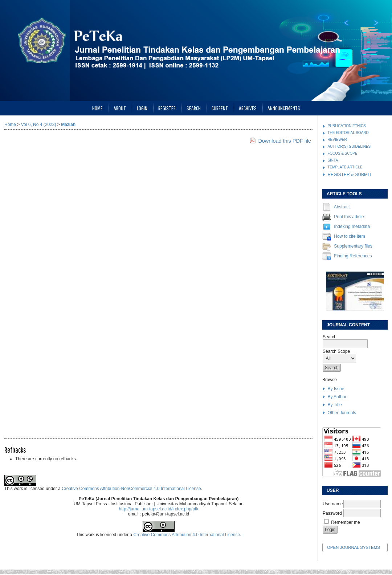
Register (167, 108)
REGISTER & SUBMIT (349, 175)
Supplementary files (353, 246)
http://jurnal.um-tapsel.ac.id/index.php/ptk (159, 509)
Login (142, 108)
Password (332, 513)
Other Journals (342, 413)
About (120, 108)
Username (333, 504)
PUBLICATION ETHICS (346, 126)
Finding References (353, 256)
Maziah (68, 125)
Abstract (342, 207)
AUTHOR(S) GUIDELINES (349, 146)
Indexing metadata (352, 227)
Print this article (349, 217)
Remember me (345, 522)
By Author (337, 397)
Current (220, 108)
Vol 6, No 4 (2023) (39, 125)
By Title (334, 405)
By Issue (336, 389)
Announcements (284, 108)
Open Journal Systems (354, 547)
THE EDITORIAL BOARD (348, 133)
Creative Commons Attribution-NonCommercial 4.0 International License (131, 489)
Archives (248, 108)
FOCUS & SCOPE (342, 153)
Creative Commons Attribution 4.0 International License (187, 535)
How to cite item (349, 237)
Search (194, 108)
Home (97, 108)
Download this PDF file (285, 141)
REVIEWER (337, 140)
